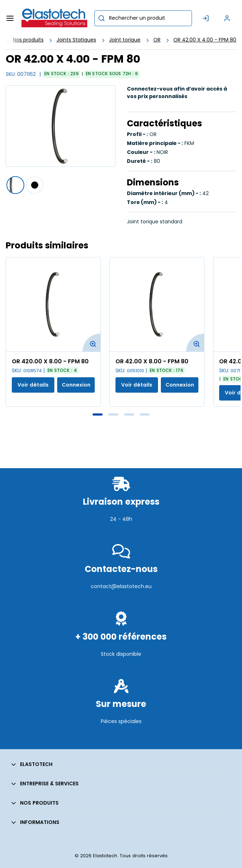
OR (157, 40)
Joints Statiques (76, 40)
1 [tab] (98, 414)
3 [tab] (129, 414)
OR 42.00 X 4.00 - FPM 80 (205, 40)
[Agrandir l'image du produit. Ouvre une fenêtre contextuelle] (92, 343)
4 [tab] (145, 414)
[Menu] (10, 18)
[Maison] (54, 18)
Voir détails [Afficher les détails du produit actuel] (33, 385)
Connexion (76, 385)
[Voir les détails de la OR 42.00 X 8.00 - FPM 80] (157, 304)
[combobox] (143, 18)
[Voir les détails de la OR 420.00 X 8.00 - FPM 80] (53, 304)
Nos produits (28, 40)
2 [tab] (113, 414)
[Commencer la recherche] (102, 18)
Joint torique (125, 40)
